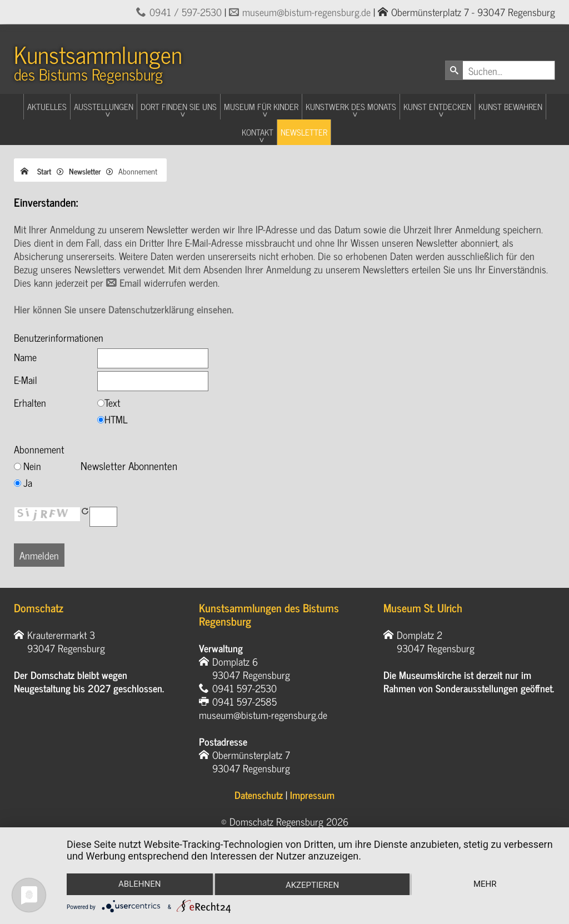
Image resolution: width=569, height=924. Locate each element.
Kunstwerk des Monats (351, 106)
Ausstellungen (104, 106)
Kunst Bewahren (510, 106)
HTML (116, 419)
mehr (485, 884)
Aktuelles (47, 106)
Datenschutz (259, 795)
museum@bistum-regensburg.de (306, 12)
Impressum (312, 795)
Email (132, 282)
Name (25, 357)
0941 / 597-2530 (186, 12)
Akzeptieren (312, 885)
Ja (28, 482)
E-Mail (26, 379)
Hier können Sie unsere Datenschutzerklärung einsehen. (124, 309)
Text (112, 402)
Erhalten (30, 402)
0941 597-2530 (244, 688)
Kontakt (258, 132)
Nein (32, 466)
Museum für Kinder (261, 106)
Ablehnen (139, 884)
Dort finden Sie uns (179, 106)
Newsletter (304, 132)
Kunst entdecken (437, 106)
